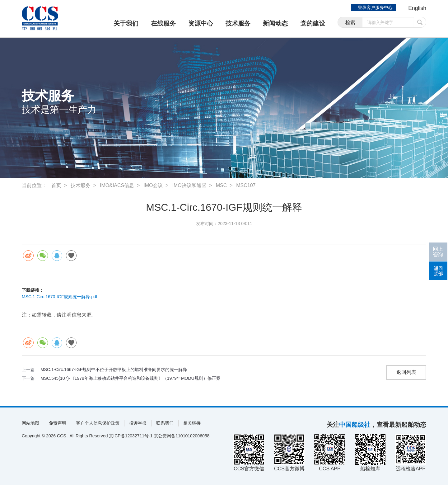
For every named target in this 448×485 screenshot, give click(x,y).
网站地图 (30, 423)
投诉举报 (138, 423)
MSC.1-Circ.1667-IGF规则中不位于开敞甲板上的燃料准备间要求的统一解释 (114, 370)
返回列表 (406, 372)
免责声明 (58, 423)
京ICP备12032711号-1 (131, 436)
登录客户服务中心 (375, 7)
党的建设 (313, 23)
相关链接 (192, 423)
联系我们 (165, 423)
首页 (56, 185)
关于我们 (126, 23)
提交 (420, 23)
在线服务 (163, 23)
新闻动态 (275, 23)
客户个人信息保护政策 (98, 423)
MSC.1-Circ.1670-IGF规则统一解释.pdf (60, 297)
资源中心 (201, 23)
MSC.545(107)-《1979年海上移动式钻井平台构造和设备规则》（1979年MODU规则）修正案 (131, 378)
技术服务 (238, 23)
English (417, 8)
